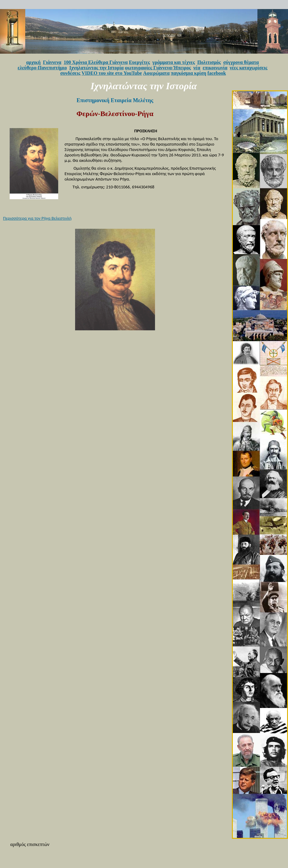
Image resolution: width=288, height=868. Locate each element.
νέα (197, 68)
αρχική (33, 62)
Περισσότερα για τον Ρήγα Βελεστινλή (37, 218)
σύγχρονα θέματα (241, 62)
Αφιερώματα (156, 73)
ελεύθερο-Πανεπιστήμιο (42, 68)
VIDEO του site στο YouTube (112, 73)
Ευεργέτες (140, 62)
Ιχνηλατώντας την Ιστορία (97, 68)
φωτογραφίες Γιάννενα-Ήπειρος (158, 68)
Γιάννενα (52, 62)
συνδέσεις (70, 73)
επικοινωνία (215, 68)
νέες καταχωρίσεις (249, 68)
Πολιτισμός (209, 62)
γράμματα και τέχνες (174, 62)
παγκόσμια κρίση (188, 73)
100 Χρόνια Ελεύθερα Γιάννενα (96, 62)
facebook (217, 73)
